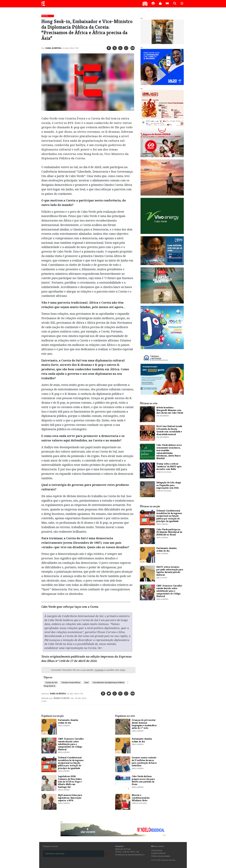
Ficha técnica (157, 850)
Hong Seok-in (49, 686)
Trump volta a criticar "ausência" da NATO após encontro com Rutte (169, 466)
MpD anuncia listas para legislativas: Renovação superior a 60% (70, 798)
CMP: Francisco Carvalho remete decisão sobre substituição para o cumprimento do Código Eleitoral (169, 591)
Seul (86, 682)
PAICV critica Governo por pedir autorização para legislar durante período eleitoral (170, 571)
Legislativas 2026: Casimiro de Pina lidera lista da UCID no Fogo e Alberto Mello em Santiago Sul (70, 782)
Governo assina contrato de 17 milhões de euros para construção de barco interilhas (144, 762)
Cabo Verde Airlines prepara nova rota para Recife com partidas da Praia (143, 780)
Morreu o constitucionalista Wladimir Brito (141, 798)
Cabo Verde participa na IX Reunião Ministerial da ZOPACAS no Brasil (169, 532)
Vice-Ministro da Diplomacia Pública (108, 682)
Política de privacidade (161, 856)
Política (45, 16)
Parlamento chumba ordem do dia (166, 549)
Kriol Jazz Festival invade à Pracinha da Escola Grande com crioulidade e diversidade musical (169, 430)
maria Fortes (62, 698)
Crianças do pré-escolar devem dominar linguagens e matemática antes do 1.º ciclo (144, 724)
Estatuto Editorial (158, 853)
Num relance (158, 846)
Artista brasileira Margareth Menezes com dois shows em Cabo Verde (170, 410)
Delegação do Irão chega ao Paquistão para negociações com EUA (169, 485)
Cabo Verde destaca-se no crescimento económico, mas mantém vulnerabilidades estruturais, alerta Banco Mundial (169, 452)
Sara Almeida (53, 48)
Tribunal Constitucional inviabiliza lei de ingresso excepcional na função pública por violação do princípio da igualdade (169, 516)
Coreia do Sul (51, 682)
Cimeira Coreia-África (71, 682)
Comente (99, 670)
